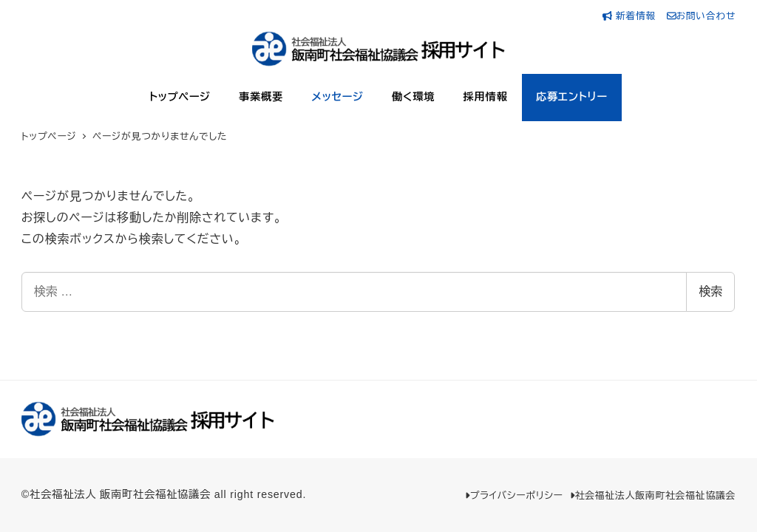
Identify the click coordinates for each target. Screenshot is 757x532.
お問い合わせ (702, 16)
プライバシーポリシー (514, 495)
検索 (710, 291)
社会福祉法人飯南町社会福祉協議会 (653, 495)
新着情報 (631, 16)
